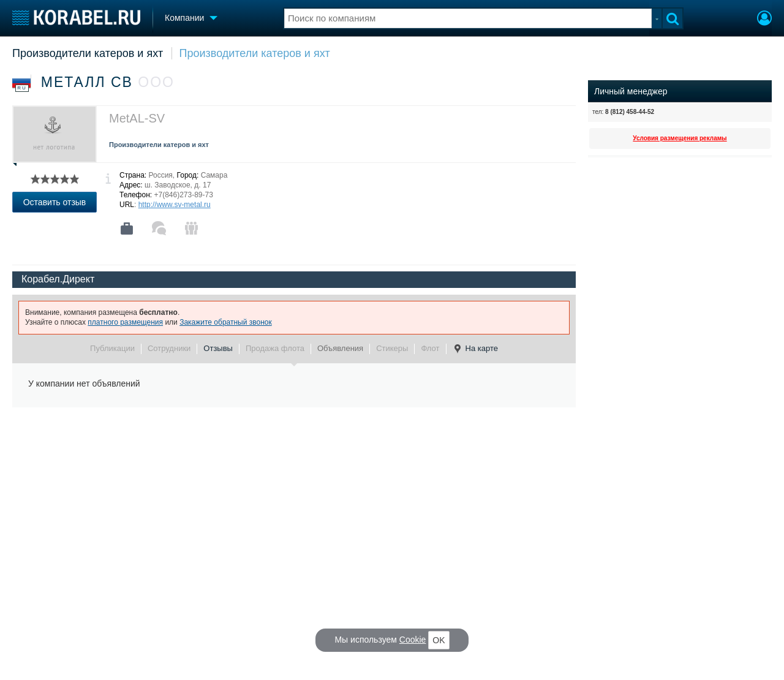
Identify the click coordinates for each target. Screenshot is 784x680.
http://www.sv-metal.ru (175, 205)
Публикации (112, 348)
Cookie (413, 640)
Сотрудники (169, 348)
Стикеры (392, 348)
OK (439, 640)
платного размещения (125, 322)
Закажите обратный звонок (226, 322)
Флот (430, 348)
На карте (475, 349)
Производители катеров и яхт (88, 53)
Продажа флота (275, 348)
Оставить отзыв (55, 202)
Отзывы (218, 348)
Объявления (340, 348)
